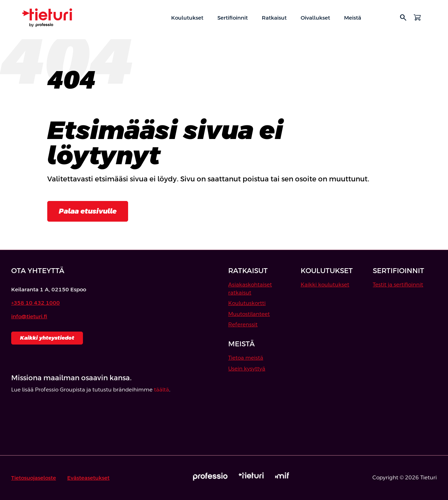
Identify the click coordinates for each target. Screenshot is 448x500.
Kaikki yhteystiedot (47, 338)
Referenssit (243, 324)
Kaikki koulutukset (325, 284)
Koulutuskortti (247, 303)
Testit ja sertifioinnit (398, 284)
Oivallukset (315, 18)
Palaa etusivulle (88, 211)
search (403, 18)
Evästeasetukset (88, 478)
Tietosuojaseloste (34, 478)
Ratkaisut (274, 18)
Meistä (353, 18)
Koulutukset (187, 18)
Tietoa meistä (246, 358)
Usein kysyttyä (247, 369)
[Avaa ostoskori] (417, 18)
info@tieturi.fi (29, 316)
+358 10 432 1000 (36, 303)
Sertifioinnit (233, 18)
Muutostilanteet (249, 314)
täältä (162, 390)
